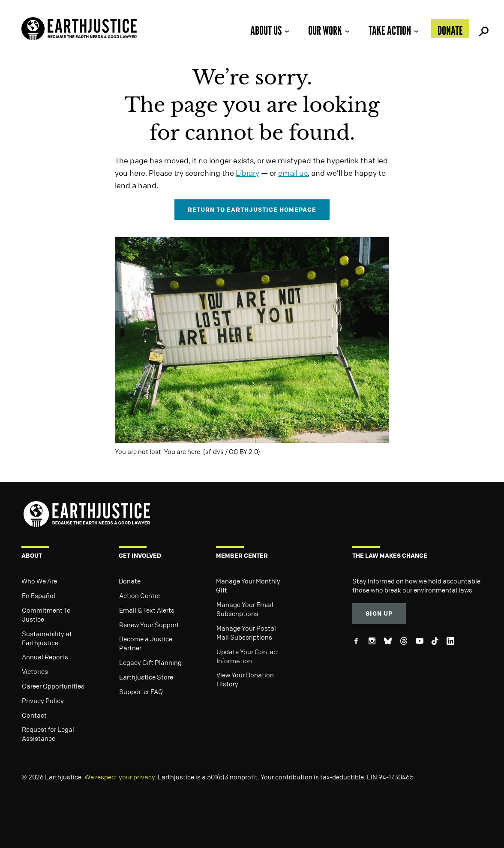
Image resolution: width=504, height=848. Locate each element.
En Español (39, 595)
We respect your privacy (120, 777)
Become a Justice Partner (146, 643)
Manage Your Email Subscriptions (245, 609)
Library (247, 173)
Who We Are (39, 581)
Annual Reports (45, 657)
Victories (35, 671)
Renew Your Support (149, 625)
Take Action (390, 30)
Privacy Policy (43, 701)
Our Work (325, 30)
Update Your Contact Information (248, 656)
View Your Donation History (245, 679)
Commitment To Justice (46, 615)
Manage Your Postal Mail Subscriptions (246, 633)
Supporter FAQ (141, 692)
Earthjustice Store (146, 677)
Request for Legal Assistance (48, 734)
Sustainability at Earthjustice (47, 638)
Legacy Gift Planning (150, 662)
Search (483, 29)
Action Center (140, 595)
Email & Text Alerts (147, 610)
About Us (266, 30)
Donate (450, 30)
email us (293, 173)
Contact (34, 715)
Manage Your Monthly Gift (248, 585)
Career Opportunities (53, 686)
